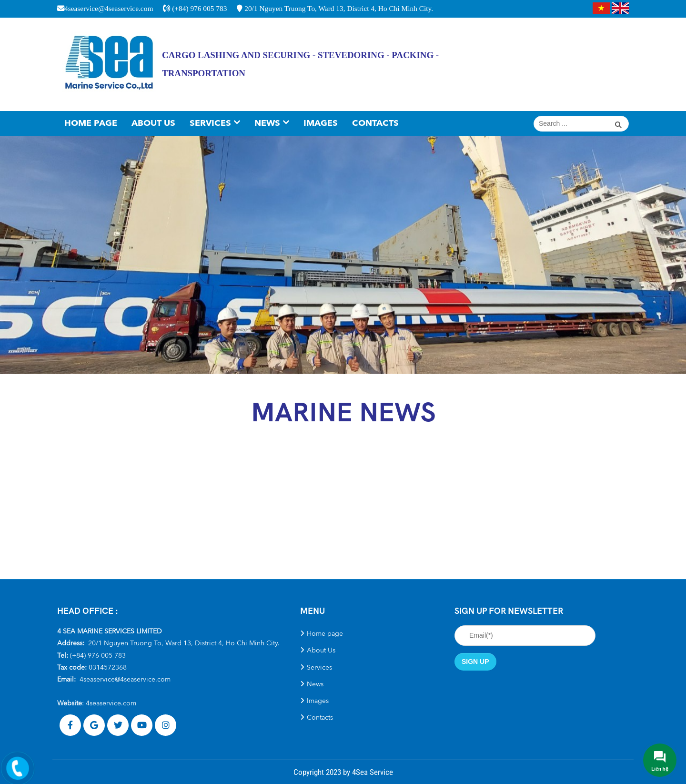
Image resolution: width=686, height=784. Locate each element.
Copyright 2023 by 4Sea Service (343, 772)
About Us (153, 123)
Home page (91, 123)
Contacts (375, 123)
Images (321, 123)
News (267, 123)
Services (210, 123)
